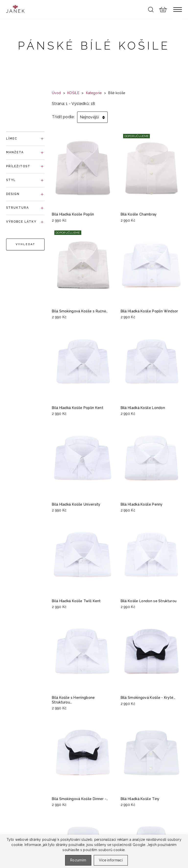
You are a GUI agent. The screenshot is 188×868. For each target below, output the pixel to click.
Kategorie (94, 93)
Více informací (111, 860)
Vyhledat (25, 244)
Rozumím (78, 860)
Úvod (56, 93)
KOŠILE (73, 93)
